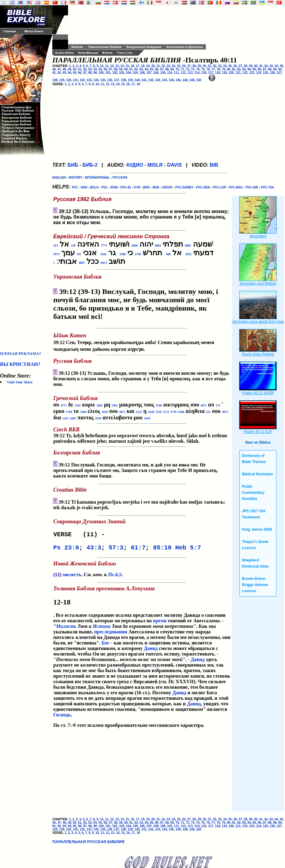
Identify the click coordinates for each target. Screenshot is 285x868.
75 (203, 69)
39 (251, 66)
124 (259, 73)
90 (280, 69)
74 (198, 69)
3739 (174, 412)
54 (95, 69)
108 (156, 73)
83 (244, 69)
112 (183, 73)
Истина (102, 629)
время (160, 623)
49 (69, 69)
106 (142, 73)
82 (239, 69)
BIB (214, 165)
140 (137, 80)
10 (102, 66)
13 (117, 66)
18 (143, 66)
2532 (139, 412)
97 (85, 73)
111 (177, 73)
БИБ (73, 165)
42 (266, 66)
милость (72, 577)
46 (54, 69)
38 (245, 66)
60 (126, 69)
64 (146, 69)
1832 (188, 254)
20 (153, 66)
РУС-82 (126, 187)
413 (56, 246)
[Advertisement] (25, 253)
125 (265, 73)
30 (204, 66)
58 (116, 69)
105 (135, 73)
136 (110, 80)
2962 (99, 405)
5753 (166, 412)
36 (235, 66)
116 (204, 73)
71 (182, 69)
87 (265, 69)
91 (54, 73)
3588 (122, 254)
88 (270, 69)
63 (141, 69)
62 (136, 69)
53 (90, 69)
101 (108, 73)
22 (163, 66)
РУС (75, 187)
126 (272, 73)
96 (80, 73)
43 (271, 66)
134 (96, 80)
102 (115, 73)
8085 (188, 246)
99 (95, 73)
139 (130, 80)
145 (171, 80)
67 (162, 69)
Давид (151, 651)
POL (105, 187)
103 (122, 73)
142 (151, 80)
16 (132, 66)
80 (229, 69)
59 (121, 69)
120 (231, 73)
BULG (94, 187)
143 (158, 80)
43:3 (94, 550)
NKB (156, 187)
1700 (69, 412)
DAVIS (175, 165)
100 (101, 73)
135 (103, 80)
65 (152, 69)
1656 (105, 412)
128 (55, 80)
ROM (114, 187)
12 (112, 66)
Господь (62, 717)
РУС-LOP (219, 187)
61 (131, 69)
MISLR (155, 165)
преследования (111, 634)
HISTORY (75, 178)
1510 (159, 412)
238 (73, 246)
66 (157, 69)
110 (170, 73)
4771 (64, 405)
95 (75, 73)
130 (69, 80)
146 (178, 80)
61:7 (138, 550)
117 (211, 73)
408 (168, 254)
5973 (56, 254)
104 (128, 73)
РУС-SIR (252, 187)
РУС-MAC (236, 187)
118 (217, 73)
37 (240, 66)
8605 (158, 246)
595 (79, 254)
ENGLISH (59, 178)
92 (59, 73)
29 (199, 66)
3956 (98, 418)
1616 (103, 254)
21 (158, 66)
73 (193, 69)
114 (197, 73)
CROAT (167, 187)
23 (169, 66)
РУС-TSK (267, 187)
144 (165, 80)
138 (124, 80)
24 (173, 66)
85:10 (162, 550)
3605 (82, 263)
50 (75, 69)
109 (163, 73)
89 (275, 69)
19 (148, 66)
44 (276, 66)
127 (279, 73)
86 (260, 69)
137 (116, 80)
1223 (65, 418)
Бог (106, 645)
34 (225, 66)
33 (220, 66)
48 (64, 69)
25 (179, 66)
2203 (73, 418)
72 (188, 69)
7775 (104, 246)
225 (208, 412)
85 (254, 69)
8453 (104, 263)
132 (82, 80)
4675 (204, 405)
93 (64, 73)
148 (185, 80)
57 (111, 69)
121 (238, 73)
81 (234, 69)
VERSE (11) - (81, 535)
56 (105, 69)
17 (137, 66)
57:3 (116, 550)
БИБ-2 (90, 165)
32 (215, 66)
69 (172, 69)
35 (230, 66)
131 (76, 80)
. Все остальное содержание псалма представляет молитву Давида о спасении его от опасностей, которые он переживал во (142, 607)
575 (218, 405)
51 (80, 69)
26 (184, 66)
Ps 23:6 (66, 550)
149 (192, 80)
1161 (78, 405)
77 (213, 69)
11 (107, 66)
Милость (66, 629)
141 (144, 80)
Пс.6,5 (115, 577)
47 (59, 69)
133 (89, 80)
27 (189, 66)
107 (149, 73)
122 (245, 73)
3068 (134, 246)
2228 (151, 412)
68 (167, 69)
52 (85, 69)
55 (100, 69)
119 (225, 73)
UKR (84, 187)
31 (209, 66)
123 (252, 73)
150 (199, 80)
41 (261, 66)
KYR (137, 187)
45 (281, 66)
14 (122, 66)
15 (127, 66)
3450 (147, 418)
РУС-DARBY (184, 187)
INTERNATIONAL (97, 178)
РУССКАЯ (120, 178)
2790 (138, 254)
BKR (147, 187)
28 (194, 66)
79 (224, 69)
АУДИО (134, 165)
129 (62, 80)
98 (90, 73)
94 (69, 73)
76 (208, 69)
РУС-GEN (203, 187)
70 (177, 69)
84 (249, 69)
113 (190, 73)
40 (256, 66)
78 (218, 69)
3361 (115, 405)
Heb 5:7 (188, 550)
